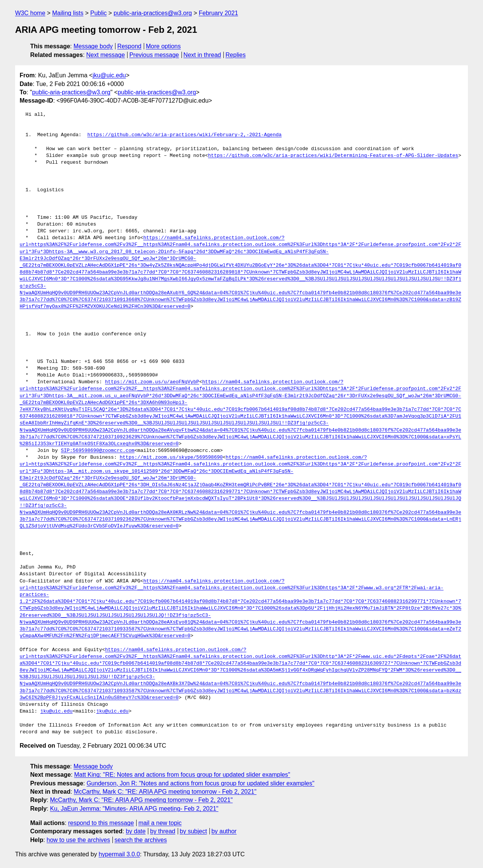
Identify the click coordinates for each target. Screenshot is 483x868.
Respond (129, 46)
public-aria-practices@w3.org (153, 13)
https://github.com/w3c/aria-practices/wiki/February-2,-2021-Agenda (184, 135)
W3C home (30, 13)
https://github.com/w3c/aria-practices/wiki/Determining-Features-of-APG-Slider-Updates (333, 156)
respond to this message (101, 823)
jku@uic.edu (109, 75)
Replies (236, 55)
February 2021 (218, 13)
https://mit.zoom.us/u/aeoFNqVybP (152, 382)
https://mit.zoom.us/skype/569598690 (171, 458)
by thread (163, 831)
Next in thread (202, 55)
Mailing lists (68, 13)
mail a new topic (160, 823)
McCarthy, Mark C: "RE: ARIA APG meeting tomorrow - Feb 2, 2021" (165, 792)
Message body (93, 46)
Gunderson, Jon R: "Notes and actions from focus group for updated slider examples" (200, 783)
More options (164, 46)
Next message (106, 55)
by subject (193, 831)
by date (135, 831)
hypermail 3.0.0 (119, 854)
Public (98, 13)
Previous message (154, 55)
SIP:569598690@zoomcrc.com (98, 451)
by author (224, 831)
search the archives (141, 840)
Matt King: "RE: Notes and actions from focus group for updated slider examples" (182, 775)
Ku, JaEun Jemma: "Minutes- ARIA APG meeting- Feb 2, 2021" (134, 809)
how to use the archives (78, 840)
